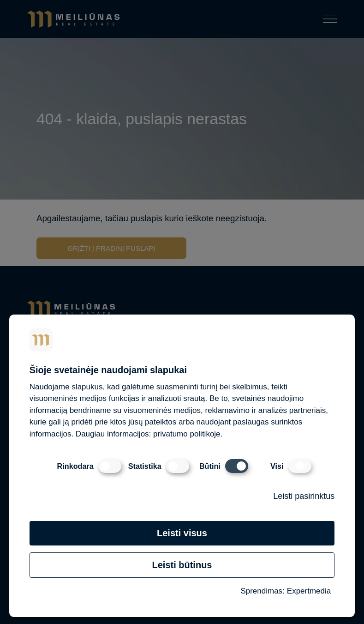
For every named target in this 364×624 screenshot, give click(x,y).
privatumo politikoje (187, 434)
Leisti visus (182, 533)
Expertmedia (309, 591)
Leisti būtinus (182, 565)
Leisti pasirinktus (304, 496)
